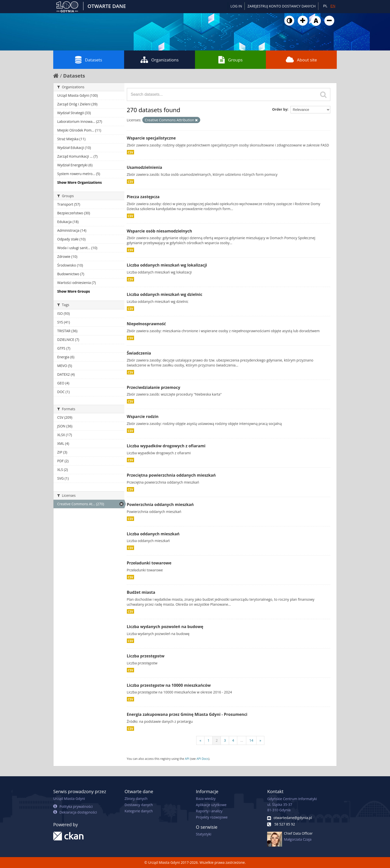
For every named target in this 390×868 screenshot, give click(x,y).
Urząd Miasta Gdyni (69, 799)
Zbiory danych (136, 799)
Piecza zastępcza (143, 197)
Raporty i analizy (209, 811)
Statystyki (204, 834)
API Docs (202, 759)
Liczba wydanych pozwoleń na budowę (165, 627)
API (187, 759)
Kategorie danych (139, 811)
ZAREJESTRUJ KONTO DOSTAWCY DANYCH (282, 6)
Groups (230, 60)
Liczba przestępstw (146, 656)
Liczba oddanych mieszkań (153, 534)
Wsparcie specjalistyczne (151, 138)
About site (301, 60)
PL (325, 6)
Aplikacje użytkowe (211, 805)
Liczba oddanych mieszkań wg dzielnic (165, 294)
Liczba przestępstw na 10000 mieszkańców (169, 685)
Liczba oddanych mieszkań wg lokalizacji (167, 265)
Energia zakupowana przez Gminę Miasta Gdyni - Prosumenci (187, 714)
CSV (131, 152)
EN (333, 6)
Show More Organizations (79, 182)
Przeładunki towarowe (149, 563)
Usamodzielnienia (145, 167)
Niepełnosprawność (146, 324)
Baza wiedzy (206, 799)
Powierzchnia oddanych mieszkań (160, 504)
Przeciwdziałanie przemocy (154, 387)
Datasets (89, 60)
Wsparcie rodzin (143, 416)
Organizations (160, 60)
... (242, 740)
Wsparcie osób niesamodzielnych (160, 231)
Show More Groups (74, 291)
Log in (236, 6)
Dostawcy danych (139, 805)
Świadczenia (139, 353)
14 (251, 740)
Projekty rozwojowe (212, 817)
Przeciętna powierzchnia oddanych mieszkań (171, 475)
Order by (280, 109)
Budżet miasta (141, 592)
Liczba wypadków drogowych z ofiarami (166, 446)
